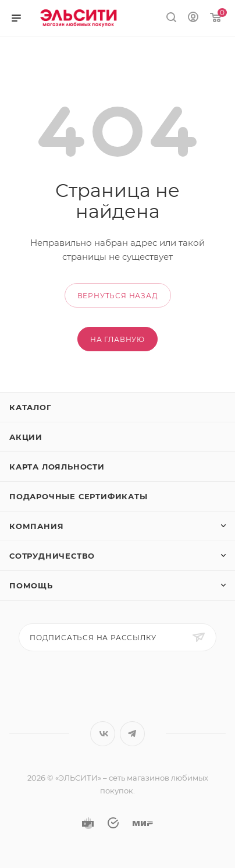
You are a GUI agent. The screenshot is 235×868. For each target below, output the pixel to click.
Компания (36, 526)
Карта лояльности (57, 467)
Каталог (31, 407)
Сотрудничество (52, 556)
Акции (26, 437)
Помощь (31, 585)
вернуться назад (118, 296)
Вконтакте (103, 734)
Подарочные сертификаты (79, 496)
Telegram (132, 734)
